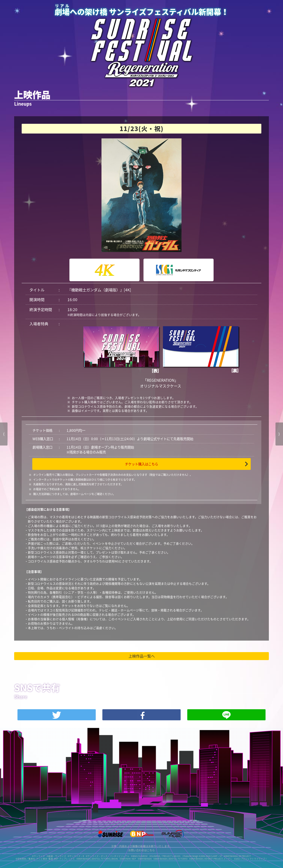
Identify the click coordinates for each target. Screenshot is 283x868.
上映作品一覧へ (142, 656)
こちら (151, 850)
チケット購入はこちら (141, 464)
